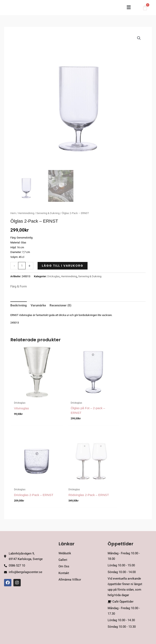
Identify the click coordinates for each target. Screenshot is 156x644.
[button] (90, 8)
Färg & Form (19, 286)
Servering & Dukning (48, 213)
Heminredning (26, 213)
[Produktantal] (22, 266)
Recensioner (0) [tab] (60, 305)
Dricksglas (54, 276)
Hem (13, 213)
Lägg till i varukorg (63, 266)
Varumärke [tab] (38, 305)
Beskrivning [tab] (19, 305)
